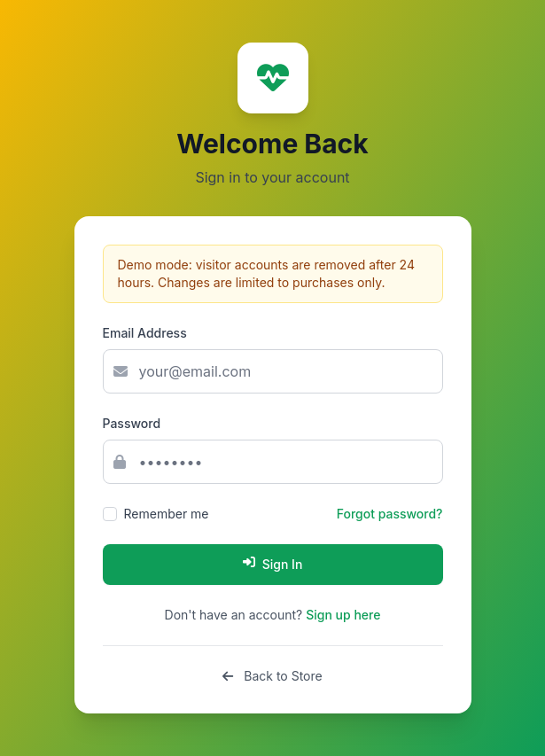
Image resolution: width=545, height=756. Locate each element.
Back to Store (272, 676)
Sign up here (343, 615)
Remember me (167, 514)
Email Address (145, 333)
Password (132, 423)
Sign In (273, 564)
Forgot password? (390, 514)
